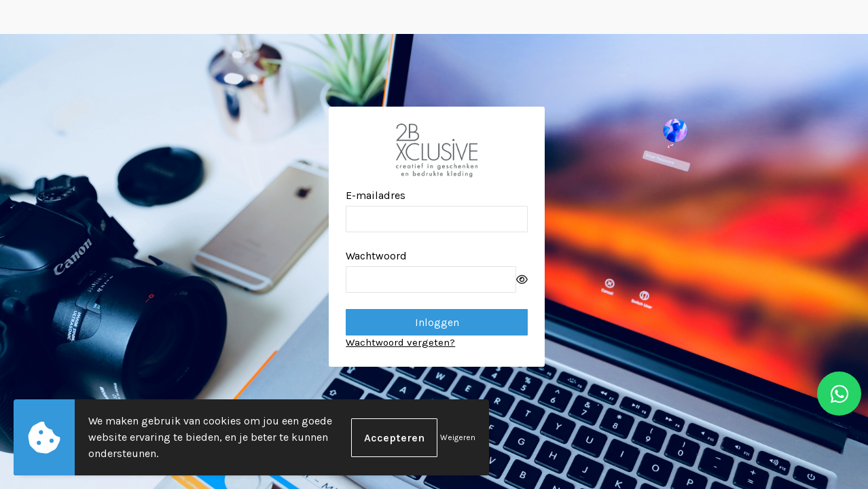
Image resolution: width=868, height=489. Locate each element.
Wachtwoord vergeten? (400, 342)
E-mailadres (376, 195)
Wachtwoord (376, 256)
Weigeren (458, 437)
